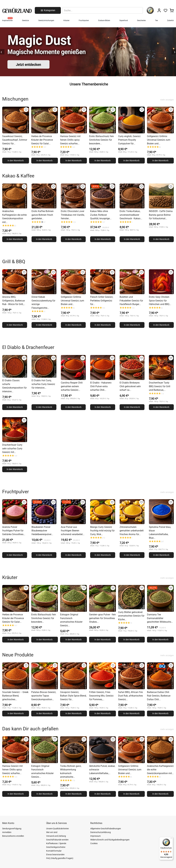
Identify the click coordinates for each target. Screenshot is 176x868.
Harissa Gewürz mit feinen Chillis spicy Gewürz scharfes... (70, 140)
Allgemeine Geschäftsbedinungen (106, 829)
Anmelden (7, 832)
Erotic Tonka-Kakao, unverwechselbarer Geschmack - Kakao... (131, 215)
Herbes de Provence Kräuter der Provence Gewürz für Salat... (42, 140)
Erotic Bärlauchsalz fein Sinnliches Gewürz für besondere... (101, 140)
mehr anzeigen (167, 100)
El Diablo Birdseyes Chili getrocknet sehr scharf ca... (130, 386)
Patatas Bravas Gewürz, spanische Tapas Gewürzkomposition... (44, 696)
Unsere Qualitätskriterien (58, 829)
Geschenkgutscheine (56, 847)
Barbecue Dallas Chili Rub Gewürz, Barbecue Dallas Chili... (159, 696)
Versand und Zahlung (56, 836)
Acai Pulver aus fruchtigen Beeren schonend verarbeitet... (73, 531)
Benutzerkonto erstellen (13, 836)
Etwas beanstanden (55, 855)
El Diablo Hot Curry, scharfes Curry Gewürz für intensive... (43, 384)
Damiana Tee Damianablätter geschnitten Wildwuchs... (160, 618)
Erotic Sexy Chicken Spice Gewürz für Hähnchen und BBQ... (160, 301)
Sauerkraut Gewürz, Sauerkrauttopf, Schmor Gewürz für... (15, 140)
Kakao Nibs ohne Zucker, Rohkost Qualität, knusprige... (101, 215)
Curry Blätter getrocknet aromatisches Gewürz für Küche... (131, 616)
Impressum (95, 836)
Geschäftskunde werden (57, 840)
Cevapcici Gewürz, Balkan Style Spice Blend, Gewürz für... (73, 696)
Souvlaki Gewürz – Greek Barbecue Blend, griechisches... (15, 696)
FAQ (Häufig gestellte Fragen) (60, 858)
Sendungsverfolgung (12, 829)
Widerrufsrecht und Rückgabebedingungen (110, 840)
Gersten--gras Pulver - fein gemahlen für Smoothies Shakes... (102, 618)
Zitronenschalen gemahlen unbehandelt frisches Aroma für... (132, 531)
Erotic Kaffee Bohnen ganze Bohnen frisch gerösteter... (43, 215)
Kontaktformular (54, 851)
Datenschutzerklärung (101, 832)
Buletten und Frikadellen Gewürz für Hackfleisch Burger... (131, 301)
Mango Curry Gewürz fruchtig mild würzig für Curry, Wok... (102, 531)
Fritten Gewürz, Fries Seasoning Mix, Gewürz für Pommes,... (101, 696)
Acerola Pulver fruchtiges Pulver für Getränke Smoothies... (14, 531)
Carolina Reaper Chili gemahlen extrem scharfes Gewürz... (72, 386)
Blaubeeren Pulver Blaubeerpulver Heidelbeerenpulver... (42, 531)
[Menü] (171, 839)
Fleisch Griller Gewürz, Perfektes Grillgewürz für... (102, 301)
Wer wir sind (52, 832)
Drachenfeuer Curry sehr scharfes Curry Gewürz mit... (12, 448)
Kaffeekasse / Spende (56, 843)
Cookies (94, 843)
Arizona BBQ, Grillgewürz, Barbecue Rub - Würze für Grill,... (14, 301)
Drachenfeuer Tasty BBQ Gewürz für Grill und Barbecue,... (160, 386)
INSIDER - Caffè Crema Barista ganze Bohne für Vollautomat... (161, 215)
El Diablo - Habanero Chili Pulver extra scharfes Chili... (101, 386)
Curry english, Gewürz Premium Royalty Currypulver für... (129, 140)
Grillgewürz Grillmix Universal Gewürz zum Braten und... (159, 140)
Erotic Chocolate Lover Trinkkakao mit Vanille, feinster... (73, 215)
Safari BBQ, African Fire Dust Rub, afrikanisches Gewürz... (130, 696)
